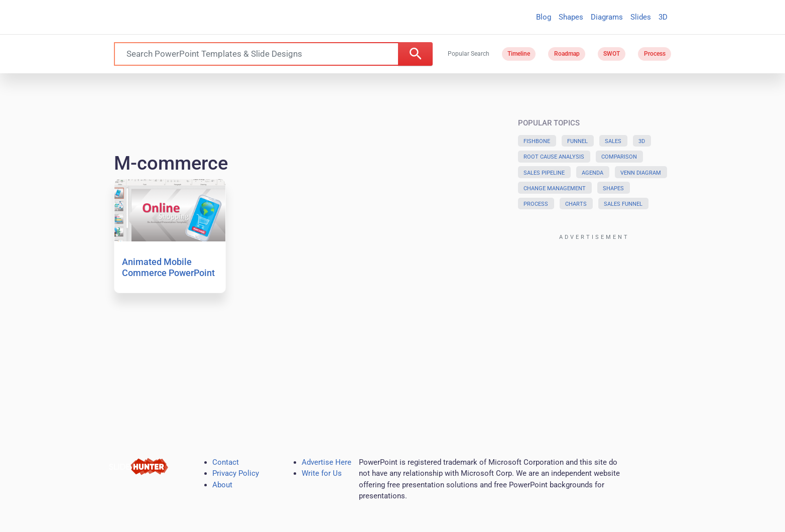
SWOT (612, 54)
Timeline (519, 54)
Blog (544, 17)
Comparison (619, 157)
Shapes (571, 17)
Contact (226, 462)
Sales (613, 141)
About (222, 485)
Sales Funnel (623, 204)
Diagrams (607, 17)
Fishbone (537, 141)
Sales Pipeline (544, 173)
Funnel (577, 141)
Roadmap (567, 54)
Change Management (555, 188)
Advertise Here (326, 462)
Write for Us (322, 473)
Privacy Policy (236, 473)
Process (655, 54)
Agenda (593, 173)
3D (663, 17)
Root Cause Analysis (554, 157)
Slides (641, 17)
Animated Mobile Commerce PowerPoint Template (168, 273)
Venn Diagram (641, 173)
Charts (576, 204)
